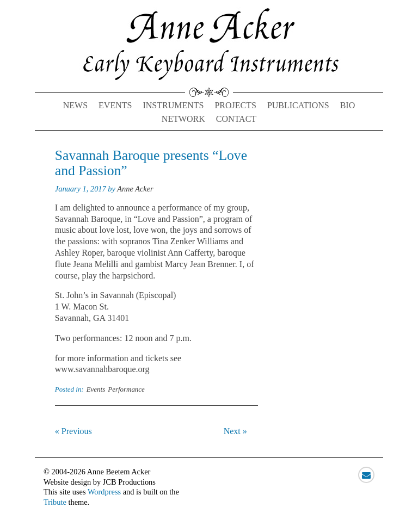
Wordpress (104, 492)
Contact (236, 119)
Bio (348, 105)
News (75, 105)
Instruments (173, 105)
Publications (298, 105)
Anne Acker (135, 189)
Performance (126, 389)
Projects (235, 105)
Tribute (55, 502)
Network (183, 119)
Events (115, 105)
